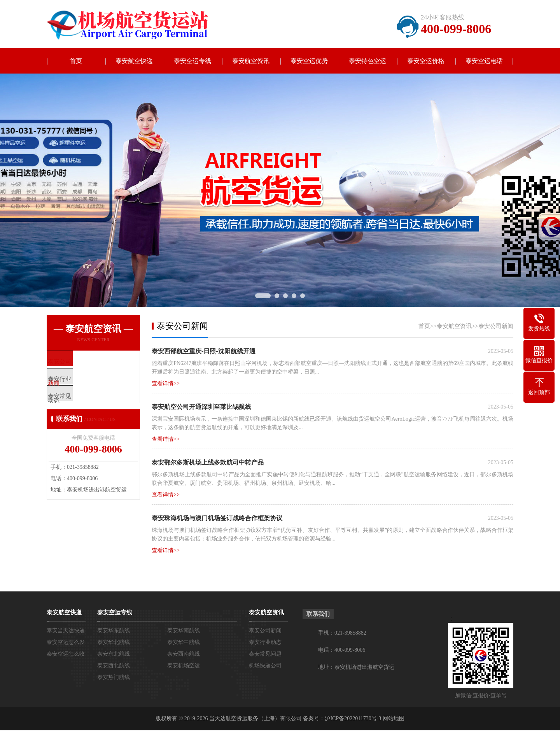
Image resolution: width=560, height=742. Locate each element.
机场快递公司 (265, 666)
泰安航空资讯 (251, 61)
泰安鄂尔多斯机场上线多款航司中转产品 (208, 462)
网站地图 (394, 718)
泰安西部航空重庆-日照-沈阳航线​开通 (204, 351)
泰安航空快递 (134, 61)
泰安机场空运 (184, 666)
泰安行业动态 (265, 642)
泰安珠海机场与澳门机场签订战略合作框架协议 (217, 518)
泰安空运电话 (484, 61)
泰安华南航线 (184, 631)
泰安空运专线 (192, 61)
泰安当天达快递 (66, 631)
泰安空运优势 (309, 61)
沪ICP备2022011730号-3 (353, 718)
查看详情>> (166, 383)
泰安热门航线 (114, 677)
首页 (76, 61)
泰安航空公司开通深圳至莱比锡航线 (201, 407)
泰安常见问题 (265, 654)
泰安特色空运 (367, 61)
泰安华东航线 (114, 631)
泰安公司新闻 (496, 326)
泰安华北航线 (114, 642)
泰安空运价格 (426, 61)
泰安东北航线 (114, 654)
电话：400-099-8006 (342, 650)
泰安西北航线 (114, 666)
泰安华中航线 (184, 642)
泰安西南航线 (184, 654)
